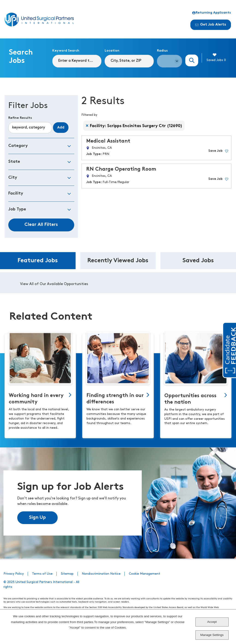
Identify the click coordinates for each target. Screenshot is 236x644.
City (13, 178)
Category (18, 146)
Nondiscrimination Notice (101, 574)
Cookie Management (145, 574)
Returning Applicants (211, 13)
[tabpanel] (118, 283)
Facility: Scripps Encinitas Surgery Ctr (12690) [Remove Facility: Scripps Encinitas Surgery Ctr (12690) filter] (136, 126)
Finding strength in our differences (115, 399)
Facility (16, 194)
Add (61, 128)
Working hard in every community (36, 399)
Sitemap (67, 574)
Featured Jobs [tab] (38, 261)
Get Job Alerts (211, 25)
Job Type (17, 209)
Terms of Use (42, 574)
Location (112, 51)
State (14, 162)
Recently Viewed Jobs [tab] (118, 261)
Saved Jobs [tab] (198, 261)
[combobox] (129, 61)
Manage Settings (212, 635)
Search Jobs (192, 60)
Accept (212, 622)
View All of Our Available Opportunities (54, 284)
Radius (162, 51)
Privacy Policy (14, 574)
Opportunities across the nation (190, 399)
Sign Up (37, 518)
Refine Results (20, 118)
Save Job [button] (215, 151)
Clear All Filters (41, 225)
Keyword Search (66, 51)
